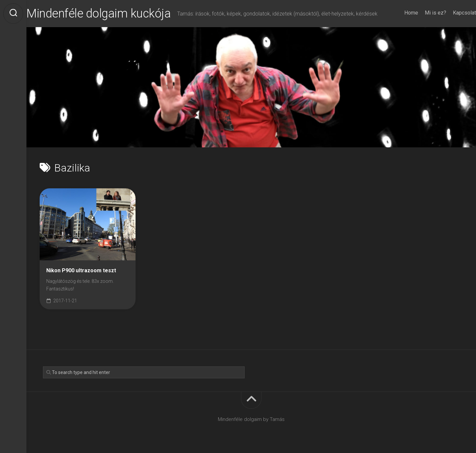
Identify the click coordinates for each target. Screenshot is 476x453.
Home (398, 13)
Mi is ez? (422, 13)
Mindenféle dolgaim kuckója (112, 14)
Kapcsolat (451, 13)
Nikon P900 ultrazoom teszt (81, 270)
